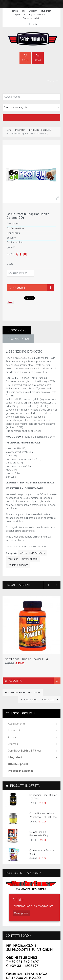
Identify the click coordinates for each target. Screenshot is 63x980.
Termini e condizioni (32, 18)
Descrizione (17, 330)
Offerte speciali (30, 559)
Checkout (33, 11)
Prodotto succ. (50, 700)
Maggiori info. (46, 906)
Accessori (14, 730)
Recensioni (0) (18, 339)
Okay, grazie (21, 913)
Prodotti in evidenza (18, 565)
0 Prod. (25, 58)
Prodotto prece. (28, 700)
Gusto (10, 264)
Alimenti (13, 737)
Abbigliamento (16, 724)
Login (32, 24)
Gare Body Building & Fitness (25, 751)
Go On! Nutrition (15, 228)
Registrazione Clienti (38, 15)
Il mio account (18, 11)
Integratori (20, 130)
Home (9, 130)
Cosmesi (13, 744)
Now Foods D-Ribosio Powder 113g (26, 659)
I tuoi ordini (46, 11)
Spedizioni (20, 15)
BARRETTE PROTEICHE (40, 130)
